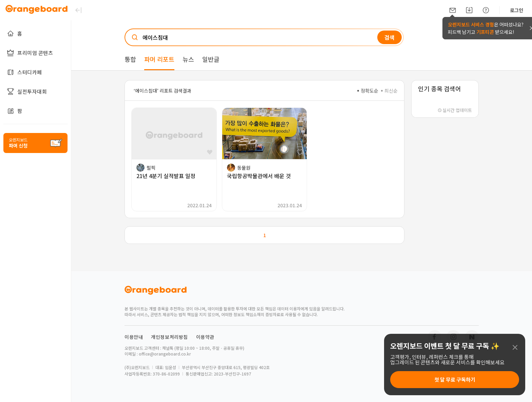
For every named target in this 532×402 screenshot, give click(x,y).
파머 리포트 (159, 59)
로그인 (517, 10)
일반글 (211, 59)
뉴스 (188, 59)
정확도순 (368, 91)
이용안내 (134, 337)
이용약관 (205, 337)
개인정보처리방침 (169, 337)
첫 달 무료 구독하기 (455, 379)
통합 (130, 59)
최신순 (389, 91)
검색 (389, 37)
